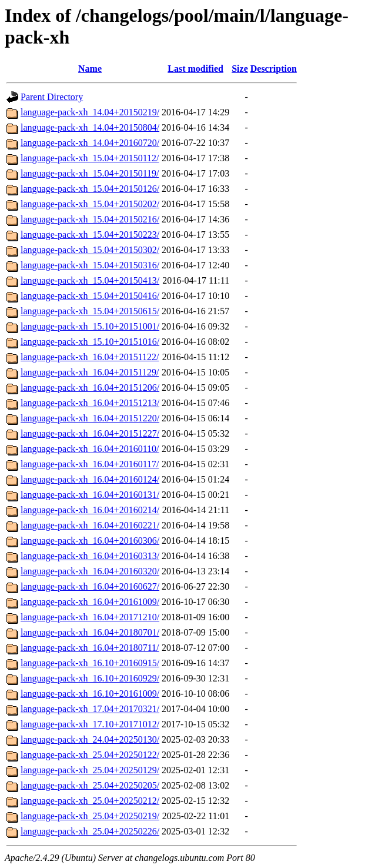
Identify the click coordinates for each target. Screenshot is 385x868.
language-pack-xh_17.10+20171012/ (90, 724)
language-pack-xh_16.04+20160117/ (90, 464)
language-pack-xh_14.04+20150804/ (90, 127)
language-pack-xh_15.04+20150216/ (90, 219)
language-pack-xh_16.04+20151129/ (90, 372)
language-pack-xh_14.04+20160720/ (90, 143)
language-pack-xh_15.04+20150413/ (90, 280)
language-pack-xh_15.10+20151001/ (90, 326)
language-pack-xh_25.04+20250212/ (90, 801)
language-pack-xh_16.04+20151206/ (90, 388)
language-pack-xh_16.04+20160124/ (90, 479)
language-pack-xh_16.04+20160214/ (90, 510)
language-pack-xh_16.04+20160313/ (90, 556)
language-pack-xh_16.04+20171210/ (90, 617)
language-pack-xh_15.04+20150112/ (90, 158)
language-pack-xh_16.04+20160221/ (90, 525)
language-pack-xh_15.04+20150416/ (90, 296)
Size (240, 69)
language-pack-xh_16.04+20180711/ (90, 648)
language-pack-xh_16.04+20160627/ (90, 586)
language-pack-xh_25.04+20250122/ (90, 755)
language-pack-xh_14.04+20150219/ (90, 112)
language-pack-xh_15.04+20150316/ (90, 265)
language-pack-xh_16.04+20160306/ (90, 541)
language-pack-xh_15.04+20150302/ (90, 250)
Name (90, 69)
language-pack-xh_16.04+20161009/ (90, 602)
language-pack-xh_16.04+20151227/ (90, 433)
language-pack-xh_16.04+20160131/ (90, 495)
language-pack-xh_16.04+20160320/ (90, 571)
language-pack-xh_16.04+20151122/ (90, 357)
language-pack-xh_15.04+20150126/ (90, 189)
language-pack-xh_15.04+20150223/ (90, 235)
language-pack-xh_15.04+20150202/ (90, 204)
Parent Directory (52, 97)
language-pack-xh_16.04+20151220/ (90, 418)
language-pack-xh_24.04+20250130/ (90, 739)
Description (274, 69)
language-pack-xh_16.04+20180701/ (90, 632)
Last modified (195, 69)
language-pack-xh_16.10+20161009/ (90, 694)
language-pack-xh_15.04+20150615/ (90, 311)
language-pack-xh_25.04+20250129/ (90, 770)
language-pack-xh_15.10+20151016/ (90, 342)
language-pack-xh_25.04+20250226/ (90, 831)
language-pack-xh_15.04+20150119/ (90, 173)
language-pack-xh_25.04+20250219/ (90, 816)
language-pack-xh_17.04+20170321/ (90, 709)
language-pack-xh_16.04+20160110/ (90, 449)
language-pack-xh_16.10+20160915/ (90, 663)
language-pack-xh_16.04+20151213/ (90, 403)
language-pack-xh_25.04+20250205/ (90, 785)
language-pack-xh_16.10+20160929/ (90, 678)
